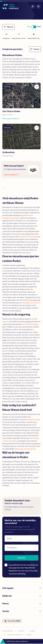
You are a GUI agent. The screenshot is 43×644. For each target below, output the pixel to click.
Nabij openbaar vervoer (19, 35)
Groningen (34, 324)
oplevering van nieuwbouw (25, 449)
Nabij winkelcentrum (34, 35)
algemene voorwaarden (14, 635)
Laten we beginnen (11, 175)
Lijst (29, 26)
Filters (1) (8, 27)
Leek (4, 322)
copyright (32, 631)
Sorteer (35, 49)
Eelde (33, 319)
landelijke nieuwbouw (31, 303)
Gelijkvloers (6, 35)
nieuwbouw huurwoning (29, 237)
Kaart (39, 26)
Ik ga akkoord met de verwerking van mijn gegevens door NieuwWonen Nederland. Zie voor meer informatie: (23, 569)
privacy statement (8, 631)
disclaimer (21, 631)
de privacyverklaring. (17, 574)
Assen (25, 324)
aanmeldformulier (33, 420)
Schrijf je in (21, 558)
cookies (29, 635)
